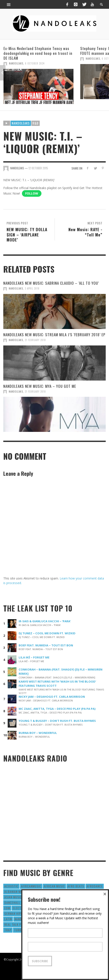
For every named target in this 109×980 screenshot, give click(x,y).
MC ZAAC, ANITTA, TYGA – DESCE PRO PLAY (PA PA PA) (57, 709)
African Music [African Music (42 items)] (54, 886)
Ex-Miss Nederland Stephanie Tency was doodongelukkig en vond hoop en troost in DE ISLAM (38, 53)
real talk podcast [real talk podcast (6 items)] (18, 924)
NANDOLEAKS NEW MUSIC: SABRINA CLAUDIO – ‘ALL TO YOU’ (51, 283)
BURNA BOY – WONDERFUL (38, 733)
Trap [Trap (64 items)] (8, 930)
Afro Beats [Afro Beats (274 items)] (76, 886)
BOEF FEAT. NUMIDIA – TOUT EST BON (46, 645)
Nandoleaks (21, 123)
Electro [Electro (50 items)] (19, 908)
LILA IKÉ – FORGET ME (34, 657)
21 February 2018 (35, 340)
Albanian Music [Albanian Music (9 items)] (16, 891)
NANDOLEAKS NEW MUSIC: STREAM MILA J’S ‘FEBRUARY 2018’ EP (54, 335)
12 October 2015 (38, 168)
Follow (32, 193)
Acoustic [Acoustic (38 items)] (11, 886)
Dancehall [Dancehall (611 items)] (12, 902)
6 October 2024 (35, 63)
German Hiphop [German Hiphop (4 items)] (15, 913)
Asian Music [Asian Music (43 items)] (13, 897)
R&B (36, 123)
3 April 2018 (32, 288)
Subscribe (40, 961)
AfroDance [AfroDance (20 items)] (95, 886)
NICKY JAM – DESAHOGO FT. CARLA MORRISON (52, 697)
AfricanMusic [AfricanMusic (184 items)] (31, 886)
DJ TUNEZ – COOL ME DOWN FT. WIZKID (47, 633)
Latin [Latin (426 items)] (8, 919)
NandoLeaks (16, 63)
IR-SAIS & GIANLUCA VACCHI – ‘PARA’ (45, 621)
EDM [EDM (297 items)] (7, 908)
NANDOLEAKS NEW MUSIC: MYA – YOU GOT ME (40, 386)
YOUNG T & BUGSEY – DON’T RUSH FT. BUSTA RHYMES (57, 721)
